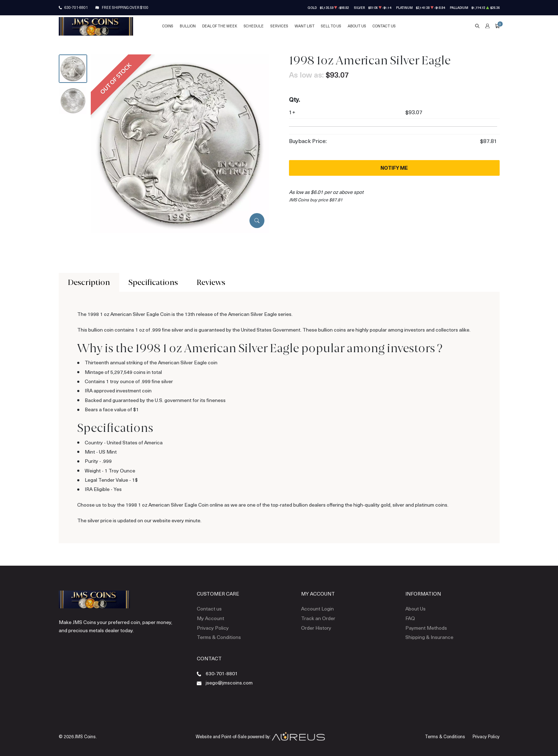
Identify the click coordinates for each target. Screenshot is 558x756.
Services (279, 26)
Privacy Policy (213, 628)
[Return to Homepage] (96, 26)
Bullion (188, 26)
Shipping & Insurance (429, 637)
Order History (316, 628)
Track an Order (318, 618)
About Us (357, 26)
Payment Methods (426, 628)
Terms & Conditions (219, 637)
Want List (305, 26)
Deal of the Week (220, 26)
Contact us (209, 609)
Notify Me (394, 168)
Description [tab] (89, 282)
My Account (210, 618)
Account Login (317, 609)
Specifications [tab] (153, 282)
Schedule (254, 26)
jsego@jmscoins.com (229, 683)
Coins (168, 26)
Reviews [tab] (211, 282)
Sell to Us (331, 26)
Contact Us (384, 26)
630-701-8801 (76, 7)
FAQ (410, 618)
